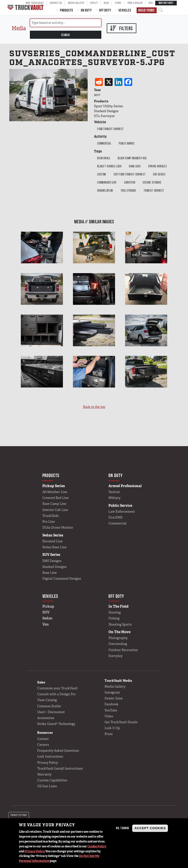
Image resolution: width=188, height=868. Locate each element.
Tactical (114, 492)
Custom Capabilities (52, 780)
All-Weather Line (55, 492)
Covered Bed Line (56, 498)
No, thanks (123, 828)
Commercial (104, 143)
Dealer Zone (114, 698)
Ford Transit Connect (110, 129)
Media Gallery (115, 687)
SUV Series (159, 174)
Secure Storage (152, 182)
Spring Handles (157, 166)
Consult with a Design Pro (56, 694)
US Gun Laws (47, 786)
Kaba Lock (135, 166)
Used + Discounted (51, 712)
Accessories (46, 718)
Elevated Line (53, 541)
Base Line (50, 573)
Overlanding (118, 644)
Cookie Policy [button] (97, 846)
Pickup (48, 606)
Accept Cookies (150, 828)
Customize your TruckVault (57, 688)
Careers (43, 745)
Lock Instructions (50, 756)
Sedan (47, 618)
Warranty (44, 774)
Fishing (114, 618)
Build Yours (147, 10)
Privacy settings (19, 815)
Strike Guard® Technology (56, 724)
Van (46, 624)
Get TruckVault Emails (121, 722)
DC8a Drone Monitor (58, 527)
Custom (102, 174)
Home (26, 7)
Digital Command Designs (62, 579)
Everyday (115, 656)
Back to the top (94, 407)
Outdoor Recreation (123, 650)
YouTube (111, 710)
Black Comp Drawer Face (132, 158)
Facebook (112, 704)
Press (109, 734)
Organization (105, 190)
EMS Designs (52, 561)
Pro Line (49, 522)
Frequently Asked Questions (58, 751)
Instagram (112, 692)
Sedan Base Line (54, 547)
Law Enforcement (122, 512)
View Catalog (47, 700)
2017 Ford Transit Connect (130, 174)
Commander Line (107, 182)
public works (127, 143)
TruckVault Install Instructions (60, 768)
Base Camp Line (54, 504)
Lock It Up (112, 728)
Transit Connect (154, 190)
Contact (43, 739)
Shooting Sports (120, 624)
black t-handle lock (109, 166)
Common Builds (49, 706)
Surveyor (130, 182)
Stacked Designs (54, 567)
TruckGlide (51, 516)
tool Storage (129, 190)
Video (109, 716)
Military (114, 498)
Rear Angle (104, 158)
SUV (46, 612)
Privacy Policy (35, 851)
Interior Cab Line (55, 510)
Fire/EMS (115, 517)
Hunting (115, 612)
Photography (118, 638)
